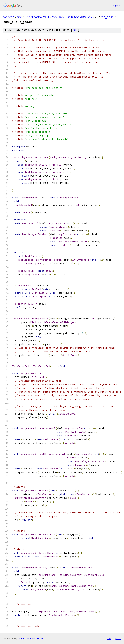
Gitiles (21, 639)
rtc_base (107, 17)
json (118, 638)
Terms (40, 639)
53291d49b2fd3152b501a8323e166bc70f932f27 (59, 17)
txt (109, 638)
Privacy (31, 639)
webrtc (9, 17)
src (19, 17)
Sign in (117, 5)
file (75, 30)
